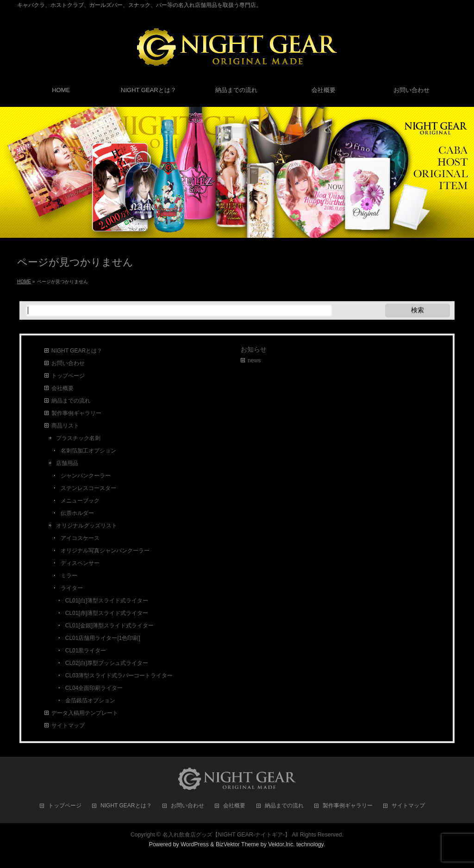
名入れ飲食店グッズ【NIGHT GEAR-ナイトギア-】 (227, 835)
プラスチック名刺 (78, 438)
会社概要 (62, 388)
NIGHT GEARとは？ (77, 351)
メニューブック (80, 501)
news (254, 360)
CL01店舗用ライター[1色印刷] (103, 638)
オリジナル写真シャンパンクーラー (105, 551)
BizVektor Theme (237, 844)
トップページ (68, 376)
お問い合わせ (68, 363)
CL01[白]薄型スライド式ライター (107, 601)
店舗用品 (67, 463)
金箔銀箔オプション (90, 701)
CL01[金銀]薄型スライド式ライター (109, 626)
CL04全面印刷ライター (94, 688)
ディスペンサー (80, 563)
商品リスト (65, 426)
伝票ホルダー (77, 513)
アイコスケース (80, 538)
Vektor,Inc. (281, 844)
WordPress (195, 844)
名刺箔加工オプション (88, 451)
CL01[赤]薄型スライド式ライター (107, 613)
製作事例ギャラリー (76, 413)
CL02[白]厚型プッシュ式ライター (107, 663)
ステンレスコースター (88, 488)
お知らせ (254, 349)
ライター (72, 588)
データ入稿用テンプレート (85, 713)
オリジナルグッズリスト (87, 526)
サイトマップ (68, 725)
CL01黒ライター (86, 651)
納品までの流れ (71, 401)
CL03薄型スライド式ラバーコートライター (119, 676)
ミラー (69, 576)
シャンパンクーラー (86, 476)
